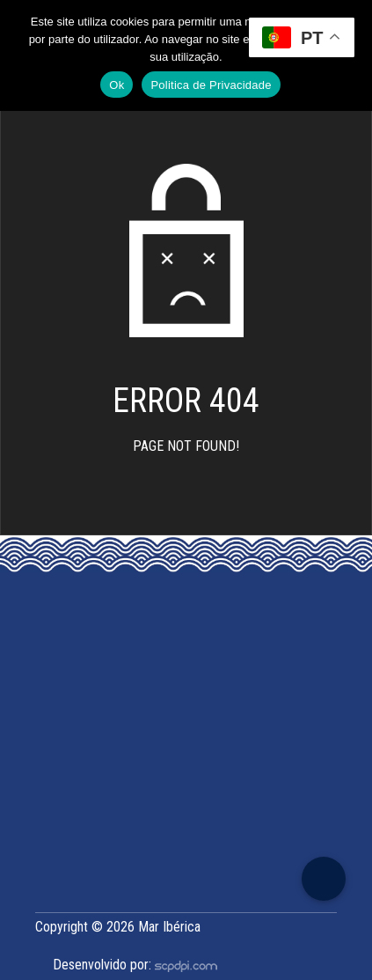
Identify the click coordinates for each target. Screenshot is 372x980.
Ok (117, 85)
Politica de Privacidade (211, 85)
